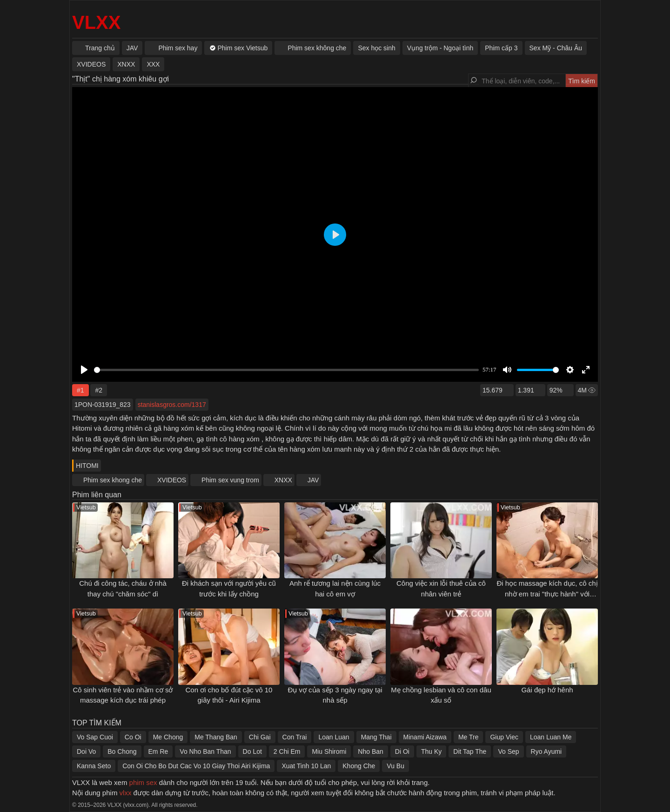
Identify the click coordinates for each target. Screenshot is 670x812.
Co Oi (133, 737)
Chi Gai (260, 737)
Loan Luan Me (551, 737)
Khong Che (359, 766)
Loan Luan (334, 737)
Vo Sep (508, 751)
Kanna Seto (94, 766)
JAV (313, 480)
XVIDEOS (172, 480)
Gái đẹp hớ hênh (547, 690)
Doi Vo (86, 751)
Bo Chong (122, 751)
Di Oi (402, 751)
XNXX (283, 480)
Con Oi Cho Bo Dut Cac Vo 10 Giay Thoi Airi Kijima (196, 766)
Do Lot (252, 751)
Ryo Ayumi (546, 751)
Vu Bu (395, 766)
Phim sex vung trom (230, 480)
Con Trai (295, 737)
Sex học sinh (376, 48)
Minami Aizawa (425, 737)
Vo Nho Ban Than (205, 751)
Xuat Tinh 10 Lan (306, 766)
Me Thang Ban (216, 737)
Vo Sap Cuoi (95, 737)
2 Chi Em (287, 751)
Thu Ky (431, 751)
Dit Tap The (470, 751)
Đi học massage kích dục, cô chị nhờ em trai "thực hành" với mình (547, 594)
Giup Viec (504, 737)
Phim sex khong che (113, 480)
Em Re (158, 751)
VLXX (96, 22)
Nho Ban (370, 751)
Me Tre (469, 737)
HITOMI (87, 466)
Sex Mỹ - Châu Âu (556, 48)
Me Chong (168, 737)
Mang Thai (376, 737)
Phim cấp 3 (501, 48)
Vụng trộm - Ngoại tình (440, 48)
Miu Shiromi (329, 751)
